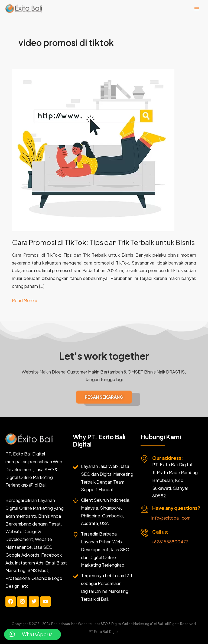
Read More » (25, 300)
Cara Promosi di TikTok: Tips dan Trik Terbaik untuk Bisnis (103, 242)
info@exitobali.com (171, 518)
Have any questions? (176, 508)
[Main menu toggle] (197, 9)
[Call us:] (144, 533)
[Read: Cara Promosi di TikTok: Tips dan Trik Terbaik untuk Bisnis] (93, 149)
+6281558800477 (170, 542)
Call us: (160, 532)
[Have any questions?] (144, 509)
